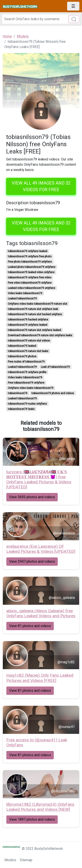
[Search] (41, 19)
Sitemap (26, 860)
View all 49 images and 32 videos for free (41, 186)
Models (10, 860)
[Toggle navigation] (73, 6)
